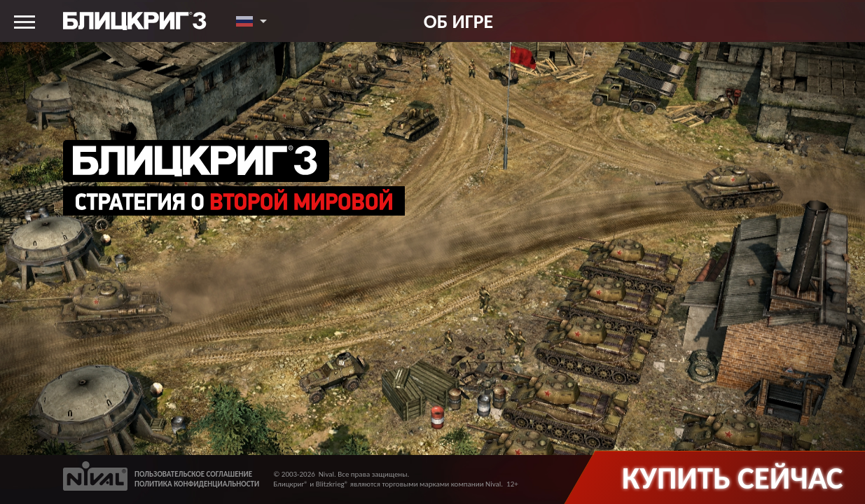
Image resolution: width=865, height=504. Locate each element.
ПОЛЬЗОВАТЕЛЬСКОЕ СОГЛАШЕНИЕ (193, 474)
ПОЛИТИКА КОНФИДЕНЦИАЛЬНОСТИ (197, 484)
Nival (326, 474)
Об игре (458, 21)
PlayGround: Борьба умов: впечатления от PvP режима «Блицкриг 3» (345, 413)
